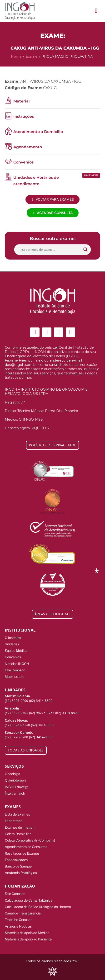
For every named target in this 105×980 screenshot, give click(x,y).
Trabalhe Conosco (19, 920)
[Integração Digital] (53, 971)
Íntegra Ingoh (15, 793)
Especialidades (16, 860)
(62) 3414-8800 (41, 701)
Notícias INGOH (17, 664)
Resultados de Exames (22, 853)
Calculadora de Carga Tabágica (29, 900)
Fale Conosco (15, 670)
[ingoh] (20, 11)
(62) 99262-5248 (17, 725)
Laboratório (14, 821)
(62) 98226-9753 (42, 713)
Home (16, 56)
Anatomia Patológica (21, 873)
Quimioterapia (16, 780)
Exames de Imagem (20, 827)
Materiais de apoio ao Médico (27, 933)
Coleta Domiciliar (18, 834)
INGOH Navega (17, 787)
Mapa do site (15, 676)
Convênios (13, 657)
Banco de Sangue (18, 866)
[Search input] (50, 250)
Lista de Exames (17, 814)
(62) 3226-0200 (16, 701)
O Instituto (13, 638)
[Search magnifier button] (85, 250)
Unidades (12, 644)
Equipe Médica (16, 651)
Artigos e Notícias (18, 926)
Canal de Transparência (23, 913)
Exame (32, 56)
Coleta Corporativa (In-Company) (30, 840)
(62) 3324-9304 (16, 713)
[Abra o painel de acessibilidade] (97, 571)
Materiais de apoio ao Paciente (28, 939)
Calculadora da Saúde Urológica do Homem (38, 907)
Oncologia (12, 774)
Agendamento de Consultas (26, 847)
